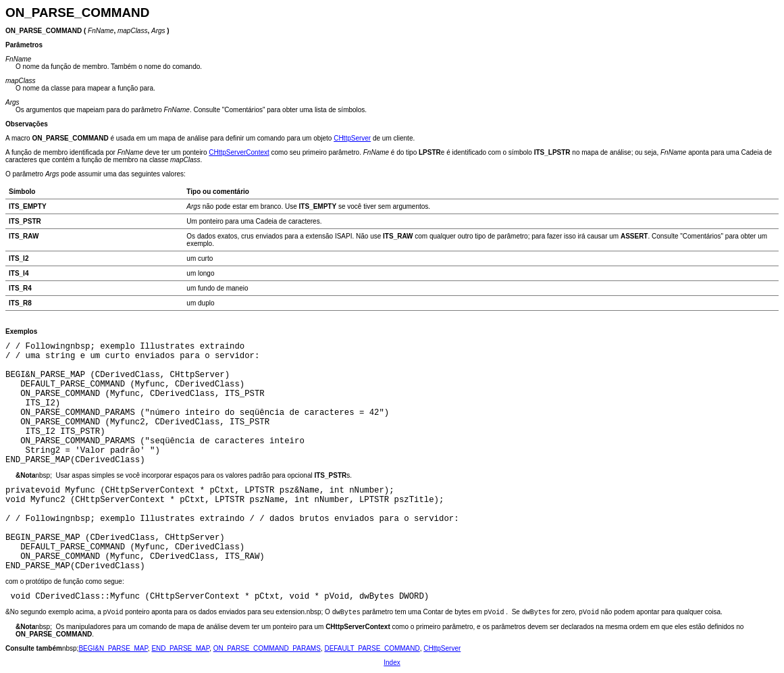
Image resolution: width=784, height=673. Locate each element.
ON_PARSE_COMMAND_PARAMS (267, 648)
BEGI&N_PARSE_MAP (113, 648)
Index (392, 663)
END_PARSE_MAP (180, 648)
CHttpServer (352, 138)
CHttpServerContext (239, 152)
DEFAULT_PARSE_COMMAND (372, 648)
